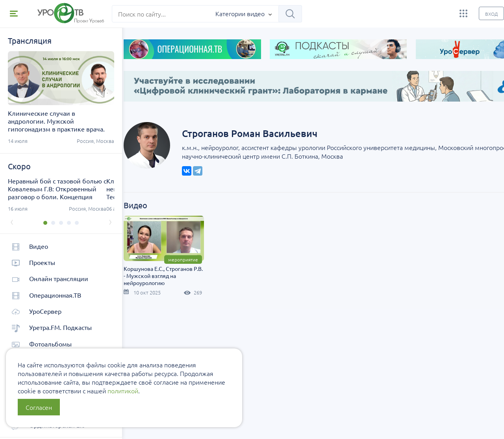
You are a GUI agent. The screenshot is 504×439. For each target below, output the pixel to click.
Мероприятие (197, 249)
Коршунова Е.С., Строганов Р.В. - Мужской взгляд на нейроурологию (177, 265)
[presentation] (12, 221)
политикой (123, 391)
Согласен (39, 407)
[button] (41, 223)
